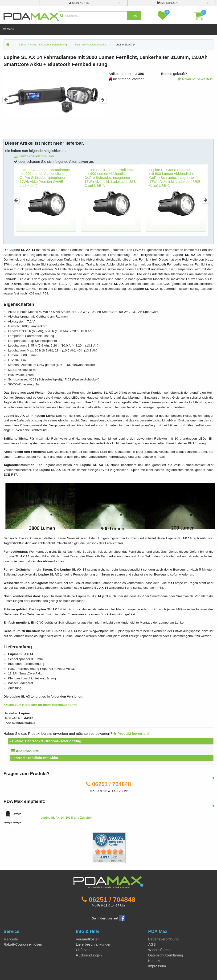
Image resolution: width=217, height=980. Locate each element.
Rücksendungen (89, 955)
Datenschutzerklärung (166, 955)
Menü (9, 29)
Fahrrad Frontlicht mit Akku (35, 758)
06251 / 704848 (112, 784)
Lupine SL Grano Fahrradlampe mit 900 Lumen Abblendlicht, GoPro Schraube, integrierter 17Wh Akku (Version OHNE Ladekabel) (45, 178)
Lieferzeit (83, 950)
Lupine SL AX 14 (126, 45)
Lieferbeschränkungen (94, 944)
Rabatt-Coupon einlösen (23, 944)
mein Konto (79, 3)
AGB (152, 944)
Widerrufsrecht (160, 950)
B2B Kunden (167, 3)
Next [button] (103, 100)
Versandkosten (88, 939)
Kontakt (154, 961)
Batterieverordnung (163, 939)
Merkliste (11, 939)
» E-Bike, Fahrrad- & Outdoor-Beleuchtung (45, 741)
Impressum (157, 966)
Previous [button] (6, 100)
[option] (54, 94)
